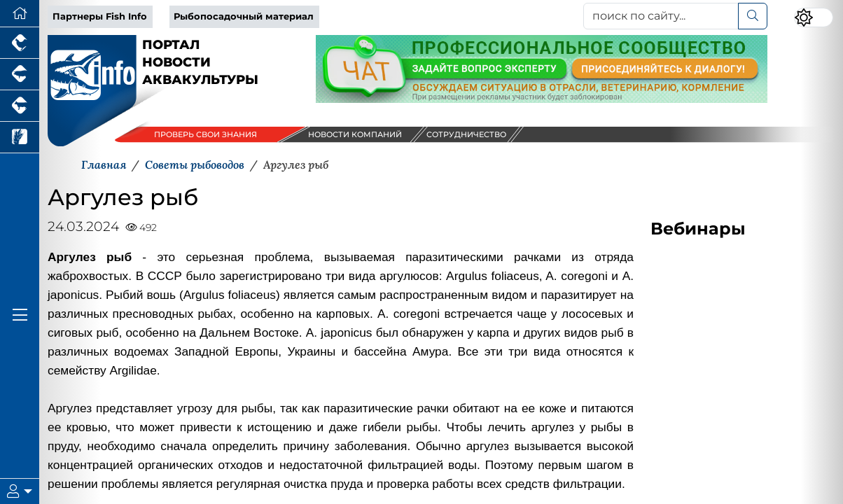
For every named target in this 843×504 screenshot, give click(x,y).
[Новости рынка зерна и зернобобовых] (20, 138)
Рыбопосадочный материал (244, 16)
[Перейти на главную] (20, 14)
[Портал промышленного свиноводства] (20, 75)
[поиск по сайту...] (661, 16)
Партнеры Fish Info (100, 16)
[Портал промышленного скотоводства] (20, 106)
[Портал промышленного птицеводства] (20, 43)
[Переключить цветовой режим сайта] (814, 17)
